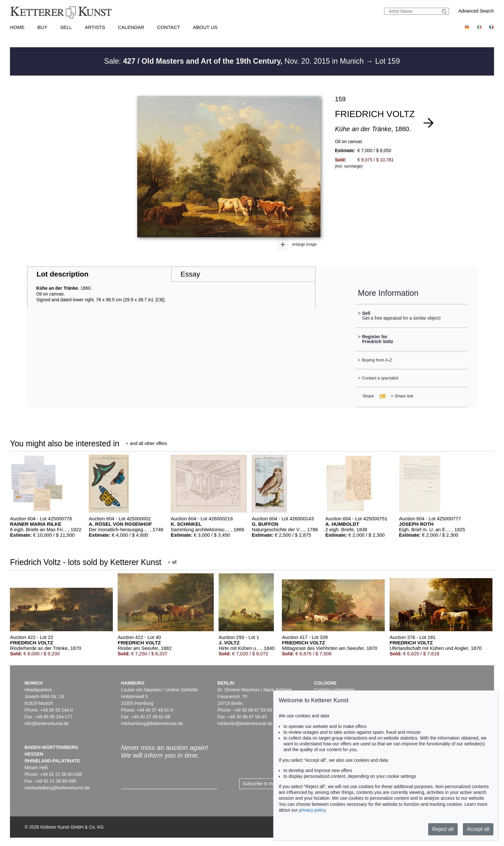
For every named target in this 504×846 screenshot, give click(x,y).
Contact (169, 27)
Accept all (478, 829)
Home (17, 27)
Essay (190, 274)
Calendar (131, 27)
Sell (66, 27)
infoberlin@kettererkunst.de (245, 723)
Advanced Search (476, 11)
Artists (95, 27)
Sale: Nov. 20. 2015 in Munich (235, 61)
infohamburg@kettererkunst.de (152, 723)
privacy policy (312, 810)
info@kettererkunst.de (47, 723)
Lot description (63, 274)
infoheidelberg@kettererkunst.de (57, 788)
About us (205, 27)
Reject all (443, 829)
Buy (42, 27)
